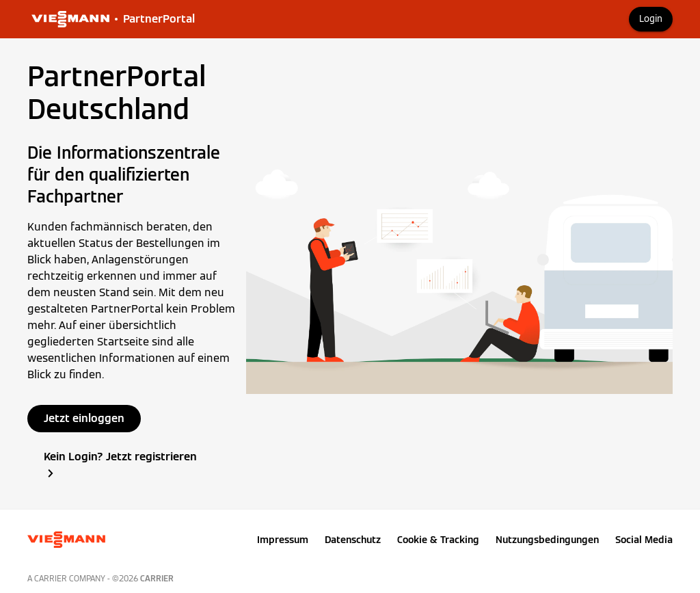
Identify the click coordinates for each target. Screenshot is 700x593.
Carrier (157, 578)
